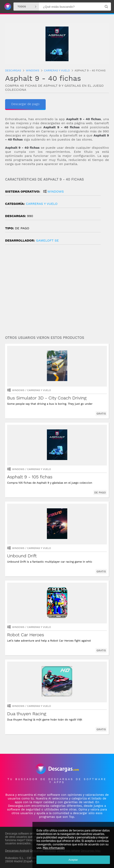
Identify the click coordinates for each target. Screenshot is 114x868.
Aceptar (73, 860)
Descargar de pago (25, 104)
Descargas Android (17, 851)
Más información (54, 848)
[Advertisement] (57, 292)
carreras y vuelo (42, 204)
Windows (56, 191)
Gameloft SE (47, 240)
